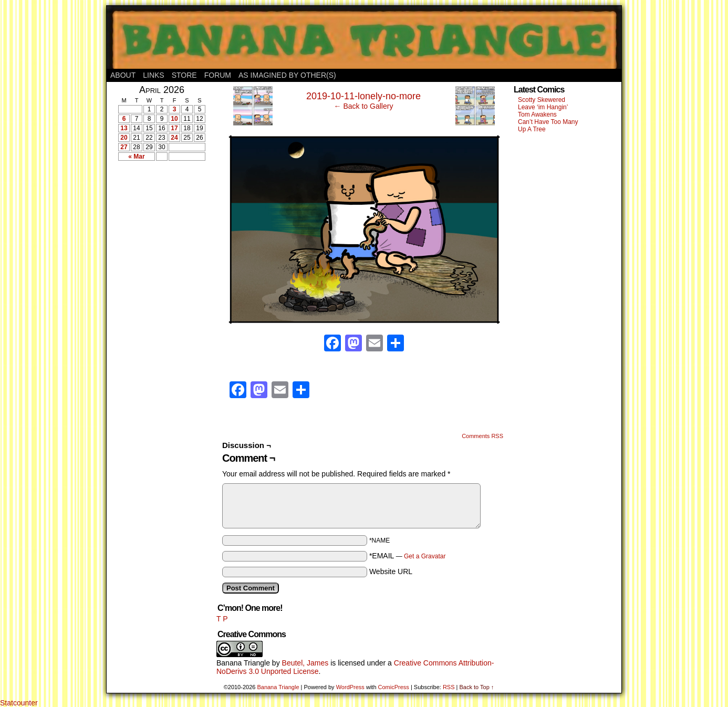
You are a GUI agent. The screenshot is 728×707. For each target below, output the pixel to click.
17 (174, 128)
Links (153, 75)
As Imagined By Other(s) (287, 75)
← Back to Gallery (364, 106)
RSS (449, 687)
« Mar (136, 157)
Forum (218, 75)
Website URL (391, 571)
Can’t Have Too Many (548, 122)
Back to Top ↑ (476, 687)
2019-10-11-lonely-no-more (363, 96)
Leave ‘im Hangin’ (543, 107)
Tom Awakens (537, 115)
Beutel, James (305, 663)
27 (124, 147)
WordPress (350, 687)
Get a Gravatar (425, 556)
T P (222, 619)
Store (184, 75)
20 (124, 138)
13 (124, 128)
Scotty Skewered (542, 100)
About (123, 75)
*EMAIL (408, 556)
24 (174, 138)
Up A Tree (532, 129)
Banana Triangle (243, 663)
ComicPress (394, 687)
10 (174, 119)
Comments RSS (482, 436)
